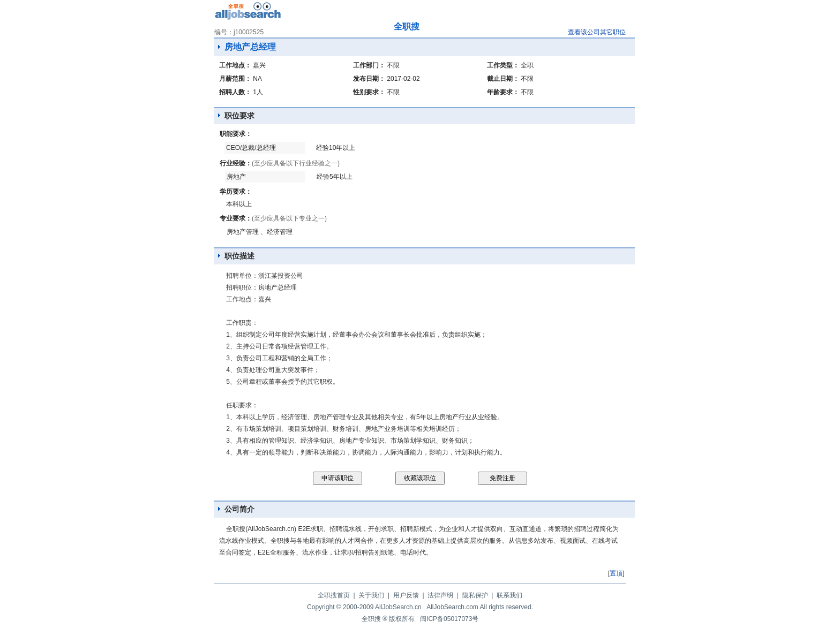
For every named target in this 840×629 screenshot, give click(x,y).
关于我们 (371, 595)
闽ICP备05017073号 (449, 619)
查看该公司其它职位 (597, 32)
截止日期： (503, 79)
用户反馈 (406, 595)
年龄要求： (503, 92)
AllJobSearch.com (452, 607)
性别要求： (369, 92)
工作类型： (503, 65)
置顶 (616, 573)
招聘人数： (235, 92)
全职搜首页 (334, 595)
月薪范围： (235, 79)
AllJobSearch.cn (398, 607)
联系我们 (509, 595)
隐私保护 (475, 595)
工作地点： (235, 65)
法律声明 (440, 595)
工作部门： (369, 65)
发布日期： (369, 79)
